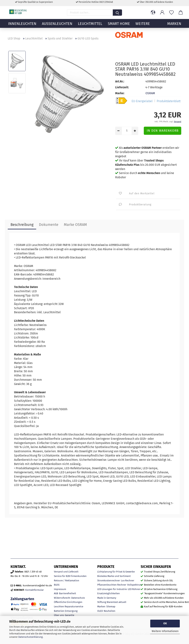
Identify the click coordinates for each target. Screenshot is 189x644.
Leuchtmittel (90, 27)
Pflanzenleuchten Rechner (112, 585)
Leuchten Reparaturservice (69, 606)
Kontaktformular (35, 590)
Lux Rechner (128, 580)
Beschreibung (22, 225)
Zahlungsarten (22, 599)
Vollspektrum (135, 585)
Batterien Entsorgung (66, 611)
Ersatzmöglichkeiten (109, 593)
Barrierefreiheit (68, 593)
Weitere (143, 27)
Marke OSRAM (75, 225)
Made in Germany (107, 598)
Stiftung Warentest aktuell (112, 602)
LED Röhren (134, 589)
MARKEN (174, 27)
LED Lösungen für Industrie (112, 589)
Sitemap (111, 606)
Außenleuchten (57, 27)
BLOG (57, 585)
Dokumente (49, 225)
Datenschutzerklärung (30, 637)
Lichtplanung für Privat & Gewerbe (116, 572)
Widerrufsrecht (62, 598)
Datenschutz (78, 598)
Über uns (59, 615)
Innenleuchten (22, 27)
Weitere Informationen (165, 631)
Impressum (60, 589)
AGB (56, 593)
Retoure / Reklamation (67, 580)
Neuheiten (110, 611)
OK (165, 623)
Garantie (69, 615)
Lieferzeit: (122, 87)
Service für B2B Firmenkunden (70, 576)
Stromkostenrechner (109, 580)
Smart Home (119, 27)
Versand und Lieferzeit (66, 572)
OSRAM (150, 93)
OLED (100, 611)
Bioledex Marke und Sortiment (114, 576)
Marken (101, 606)
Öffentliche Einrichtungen (68, 602)
